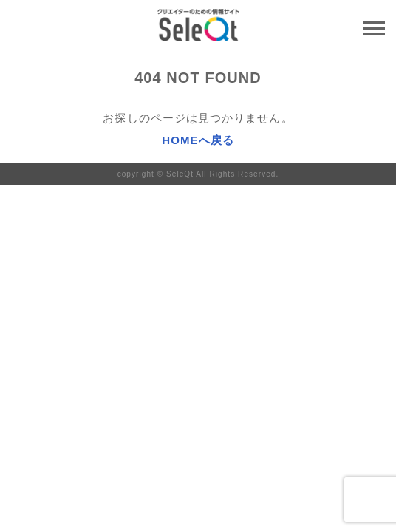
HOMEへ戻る (198, 140)
